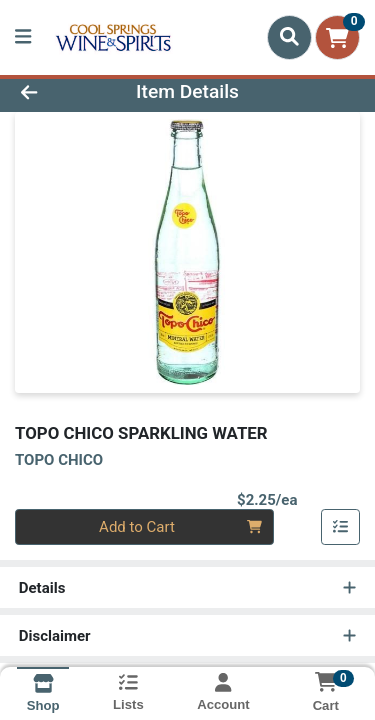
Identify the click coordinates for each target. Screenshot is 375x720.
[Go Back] (58, 92)
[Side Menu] (23, 37)
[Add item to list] (341, 527)
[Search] (289, 37)
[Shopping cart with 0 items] (337, 37)
